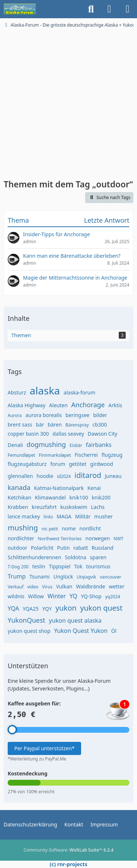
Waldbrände (91, 586)
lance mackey (24, 516)
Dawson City (102, 434)
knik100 (79, 497)
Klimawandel (50, 497)
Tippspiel (60, 566)
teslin (39, 566)
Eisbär (76, 445)
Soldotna (76, 557)
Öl (114, 631)
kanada (19, 487)
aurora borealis (44, 415)
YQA (13, 608)
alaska (45, 390)
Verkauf (16, 587)
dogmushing (46, 444)
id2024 (64, 476)
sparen (98, 557)
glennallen (20, 476)
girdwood (102, 464)
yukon (66, 608)
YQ (73, 596)
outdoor (18, 548)
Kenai (94, 488)
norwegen (98, 538)
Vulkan (64, 586)
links (48, 517)
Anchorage (88, 405)
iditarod (88, 475)
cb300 (100, 425)
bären (55, 425)
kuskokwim (74, 507)
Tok (78, 566)
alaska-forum (79, 392)
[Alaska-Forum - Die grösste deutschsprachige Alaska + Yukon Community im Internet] (20, 9)
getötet (77, 464)
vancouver (111, 577)
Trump (17, 576)
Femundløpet (21, 455)
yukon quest (101, 608)
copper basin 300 (28, 434)
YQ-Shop (91, 596)
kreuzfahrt (44, 507)
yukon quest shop (29, 631)
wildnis (16, 596)
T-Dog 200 (18, 567)
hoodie (45, 476)
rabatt (81, 548)
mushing (23, 528)
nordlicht (90, 528)
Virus (47, 587)
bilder (100, 415)
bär (40, 425)
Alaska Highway (26, 405)
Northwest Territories (60, 539)
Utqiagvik (86, 577)
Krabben (18, 507)
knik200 (101, 497)
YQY (47, 609)
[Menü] (128, 9)
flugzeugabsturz (27, 464)
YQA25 (31, 609)
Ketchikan (20, 497)
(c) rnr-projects (68, 864)
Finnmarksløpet (55, 455)
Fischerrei (86, 455)
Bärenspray (77, 425)
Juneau (113, 476)
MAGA (64, 516)
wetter (117, 586)
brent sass (20, 425)
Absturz (17, 392)
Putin (63, 548)
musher (104, 516)
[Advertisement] (68, 100)
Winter (57, 596)
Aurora (15, 415)
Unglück (63, 577)
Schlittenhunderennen (35, 557)
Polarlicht (42, 548)
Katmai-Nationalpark (59, 488)
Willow (36, 596)
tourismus (98, 566)
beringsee (77, 415)
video (33, 587)
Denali (15, 445)
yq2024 (113, 597)
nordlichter (21, 538)
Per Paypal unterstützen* (44, 748)
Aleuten (58, 405)
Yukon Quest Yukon (81, 631)
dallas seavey (68, 434)
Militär (83, 516)
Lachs (98, 507)
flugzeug (112, 455)
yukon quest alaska (75, 620)
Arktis (115, 405)
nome (69, 528)
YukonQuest (26, 620)
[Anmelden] (109, 9)
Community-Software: (68, 850)
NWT (119, 539)
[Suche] (91, 9)
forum (58, 464)
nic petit (50, 529)
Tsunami (39, 577)
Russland (103, 548)
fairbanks (99, 445)
